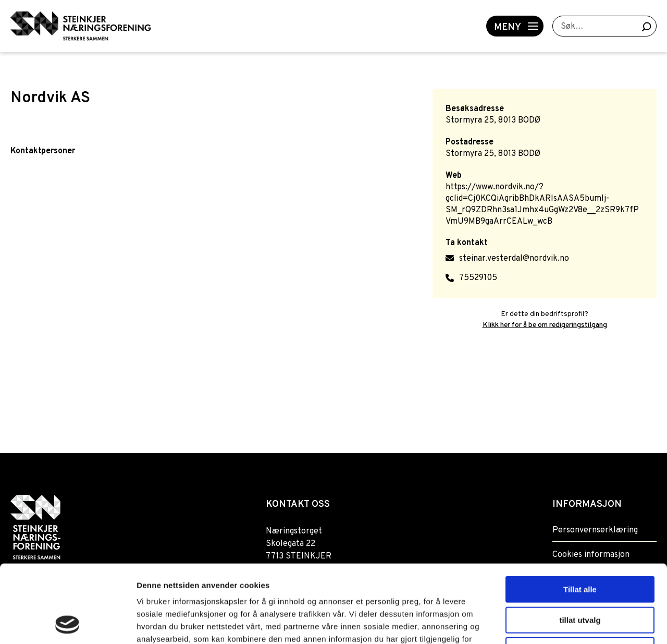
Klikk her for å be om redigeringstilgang (545, 325)
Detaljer (555, 623)
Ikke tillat (580, 578)
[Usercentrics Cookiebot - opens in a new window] (67, 624)
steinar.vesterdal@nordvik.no (514, 259)
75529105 (478, 278)
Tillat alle (580, 517)
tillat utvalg (580, 547)
